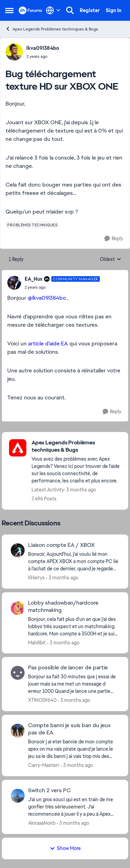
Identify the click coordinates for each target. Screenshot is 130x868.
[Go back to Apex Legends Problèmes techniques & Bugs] (76, 446)
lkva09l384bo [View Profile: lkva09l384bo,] (43, 48)
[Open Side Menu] (9, 10)
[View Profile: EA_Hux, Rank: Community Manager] (14, 283)
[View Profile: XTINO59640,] (18, 673)
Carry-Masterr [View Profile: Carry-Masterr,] (44, 765)
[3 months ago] (62, 578)
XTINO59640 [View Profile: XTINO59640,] (42, 700)
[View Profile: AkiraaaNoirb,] (18, 796)
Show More (65, 848)
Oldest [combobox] (111, 260)
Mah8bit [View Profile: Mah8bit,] (37, 642)
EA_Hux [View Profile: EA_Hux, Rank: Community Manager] (33, 279)
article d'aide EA (48, 343)
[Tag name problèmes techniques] (32, 225)
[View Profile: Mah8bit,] (18, 608)
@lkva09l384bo (47, 298)
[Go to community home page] (31, 10)
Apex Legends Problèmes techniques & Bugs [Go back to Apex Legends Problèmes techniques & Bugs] (52, 29)
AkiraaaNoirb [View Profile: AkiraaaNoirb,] (42, 823)
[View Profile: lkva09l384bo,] (14, 52)
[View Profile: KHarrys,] (18, 550)
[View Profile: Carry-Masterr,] (18, 731)
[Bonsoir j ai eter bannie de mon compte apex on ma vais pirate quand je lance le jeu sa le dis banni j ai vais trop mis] (74, 749)
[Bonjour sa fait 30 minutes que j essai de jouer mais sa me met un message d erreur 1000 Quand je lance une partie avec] (74, 684)
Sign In (114, 10)
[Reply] (114, 239)
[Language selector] (53, 10)
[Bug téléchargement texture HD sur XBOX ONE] (62, 287)
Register (90, 10)
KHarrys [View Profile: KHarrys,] (36, 578)
